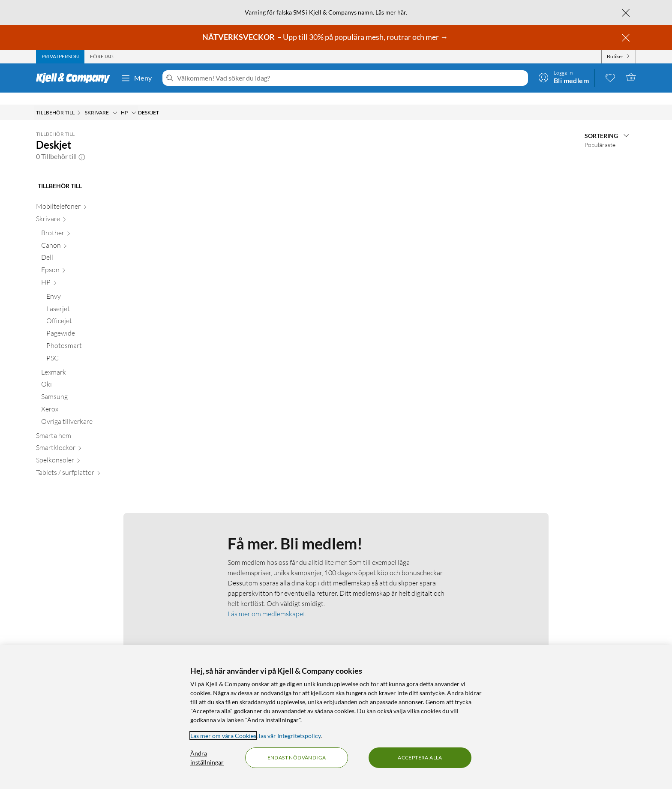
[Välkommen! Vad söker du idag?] (351, 78)
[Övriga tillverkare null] (88, 411)
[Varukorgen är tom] (631, 77)
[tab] (60, 57)
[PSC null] (90, 348)
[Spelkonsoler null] (85, 450)
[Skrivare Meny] (115, 101)
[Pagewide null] (90, 323)
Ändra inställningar (207, 758)
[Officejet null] (90, 310)
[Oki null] (88, 374)
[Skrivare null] (85, 208)
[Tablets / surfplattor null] (85, 462)
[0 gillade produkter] (610, 77)
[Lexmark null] (88, 362)
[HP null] (88, 272)
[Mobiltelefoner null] (85, 196)
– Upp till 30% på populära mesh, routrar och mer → (326, 37)
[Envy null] (90, 286)
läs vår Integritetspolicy (290, 736)
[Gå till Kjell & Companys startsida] (76, 78)
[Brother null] (88, 223)
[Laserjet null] (90, 298)
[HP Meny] (134, 101)
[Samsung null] (88, 386)
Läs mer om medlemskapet (267, 602)
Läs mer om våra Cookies (223, 736)
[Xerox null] (88, 399)
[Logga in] (564, 77)
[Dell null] (88, 247)
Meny (136, 78)
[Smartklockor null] (85, 437)
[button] (82, 144)
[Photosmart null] (90, 335)
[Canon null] (88, 235)
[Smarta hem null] (85, 425)
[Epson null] (88, 259)
